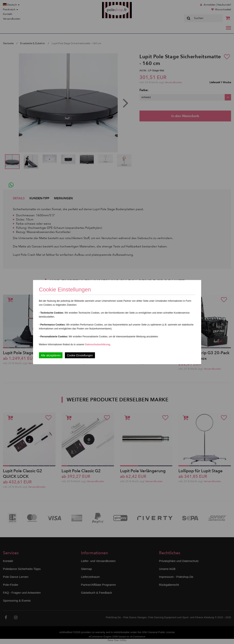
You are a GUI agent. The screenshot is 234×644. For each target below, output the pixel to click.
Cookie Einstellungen (80, 355)
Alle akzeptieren (51, 355)
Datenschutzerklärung (98, 344)
